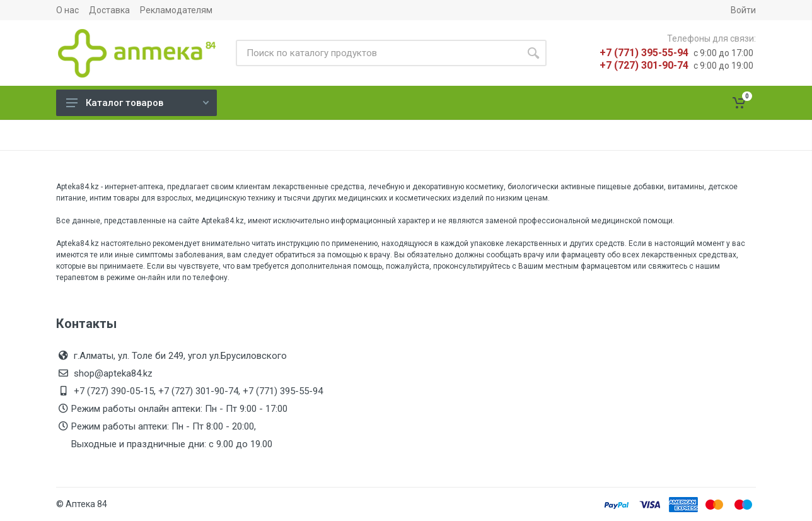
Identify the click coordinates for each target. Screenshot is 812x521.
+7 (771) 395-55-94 (644, 53)
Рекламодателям (176, 10)
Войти (743, 10)
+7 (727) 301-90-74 (644, 65)
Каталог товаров (137, 103)
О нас (67, 10)
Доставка (109, 10)
